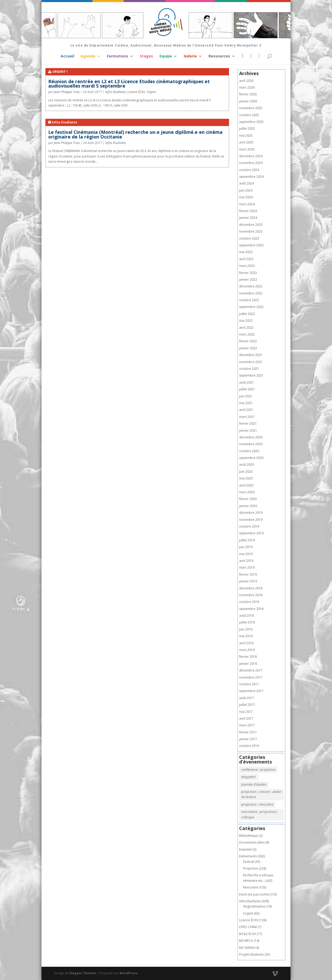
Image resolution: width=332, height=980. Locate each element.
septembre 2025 (251, 122)
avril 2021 (246, 410)
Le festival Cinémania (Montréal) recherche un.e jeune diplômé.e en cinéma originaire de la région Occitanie (135, 134)
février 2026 (248, 94)
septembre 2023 (251, 245)
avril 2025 (246, 142)
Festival (248, 862)
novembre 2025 (251, 108)
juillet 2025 (247, 129)
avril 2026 (246, 81)
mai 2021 (246, 403)
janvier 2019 (248, 581)
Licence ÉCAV (136, 92)
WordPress (129, 973)
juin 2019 (246, 547)
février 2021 (248, 423)
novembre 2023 (251, 231)
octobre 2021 (249, 369)
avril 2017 (246, 718)
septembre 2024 (251, 177)
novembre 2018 (251, 595)
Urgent (151, 92)
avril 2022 (246, 328)
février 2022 (248, 341)
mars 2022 (247, 334)
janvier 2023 (248, 279)
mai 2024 (246, 197)
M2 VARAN (247, 948)
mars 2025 (247, 149)
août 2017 (247, 698)
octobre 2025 (249, 115)
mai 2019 (246, 554)
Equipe (166, 56)
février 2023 (248, 273)
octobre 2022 (249, 300)
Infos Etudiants (116, 92)
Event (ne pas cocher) (255, 894)
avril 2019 (246, 561)
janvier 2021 (248, 430)
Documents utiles (252, 842)
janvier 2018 (248, 664)
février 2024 (248, 211)
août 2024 (247, 183)
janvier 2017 (248, 739)
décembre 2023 (251, 225)
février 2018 (248, 657)
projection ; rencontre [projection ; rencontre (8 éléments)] (257, 804)
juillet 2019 (247, 540)
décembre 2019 (251, 513)
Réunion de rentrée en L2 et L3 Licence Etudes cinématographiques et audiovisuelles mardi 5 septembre (129, 84)
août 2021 (247, 382)
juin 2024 (246, 190)
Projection (251, 868)
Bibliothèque (249, 836)
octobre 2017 (249, 684)
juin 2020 (246, 472)
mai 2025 (246, 136)
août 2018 (247, 616)
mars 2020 (247, 492)
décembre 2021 (251, 355)
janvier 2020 (248, 506)
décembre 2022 (251, 286)
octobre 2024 (249, 170)
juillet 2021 (247, 389)
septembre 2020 (251, 458)
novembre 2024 (251, 163)
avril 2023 (246, 259)
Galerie (190, 56)
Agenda (88, 56)
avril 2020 (246, 485)
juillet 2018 (247, 622)
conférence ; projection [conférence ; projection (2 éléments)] (258, 770)
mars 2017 (247, 725)
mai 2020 (246, 478)
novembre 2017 (251, 677)
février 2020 (248, 499)
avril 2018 (246, 643)
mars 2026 (247, 87)
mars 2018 (247, 650)
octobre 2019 (249, 526)
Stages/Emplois (254, 906)
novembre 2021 (251, 362)
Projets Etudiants (251, 954)
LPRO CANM (248, 927)
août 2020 (247, 465)
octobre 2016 (249, 746)
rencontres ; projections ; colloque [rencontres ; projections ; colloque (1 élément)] (260, 814)
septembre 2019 (251, 533)
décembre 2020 (251, 437)
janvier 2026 (248, 101)
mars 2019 (247, 567)
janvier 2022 (248, 348)
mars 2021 (247, 417)
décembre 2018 (251, 588)
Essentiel (245, 849)
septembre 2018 (251, 609)
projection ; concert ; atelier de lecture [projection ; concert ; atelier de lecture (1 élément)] (261, 794)
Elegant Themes (83, 973)
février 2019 (248, 574)
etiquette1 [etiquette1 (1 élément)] (249, 777)
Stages (146, 56)
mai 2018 (246, 636)
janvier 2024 (248, 218)
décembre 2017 (251, 670)
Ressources (219, 56)
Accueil (67, 56)
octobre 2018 (249, 602)
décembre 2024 (251, 156)
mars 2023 (247, 266)
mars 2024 (247, 204)
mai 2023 (246, 252)
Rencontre (251, 887)
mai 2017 (246, 712)
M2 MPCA (246, 941)
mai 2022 (246, 321)
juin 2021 (246, 396)
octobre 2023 (249, 238)
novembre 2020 (251, 444)
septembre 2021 (251, 375)
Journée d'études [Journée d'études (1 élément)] (254, 784)
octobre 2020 (249, 451)
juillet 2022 (247, 314)
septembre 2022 (251, 307)
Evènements (248, 856)
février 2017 (248, 732)
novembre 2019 (251, 520)
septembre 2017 (251, 691)
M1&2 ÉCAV (248, 934)
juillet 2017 (247, 705)
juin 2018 (246, 629)
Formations (117, 56)
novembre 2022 (251, 293)
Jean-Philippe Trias (67, 92)
